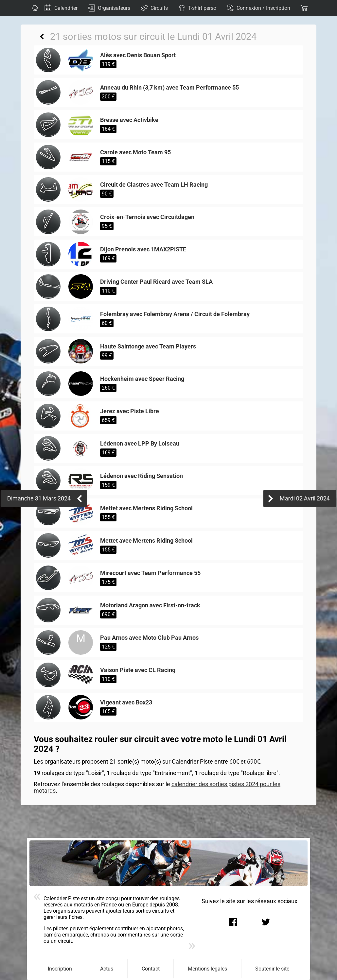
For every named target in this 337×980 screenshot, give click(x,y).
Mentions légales (207, 969)
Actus (107, 969)
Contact (151, 969)
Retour (42, 37)
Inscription (60, 969)
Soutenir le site (272, 969)
